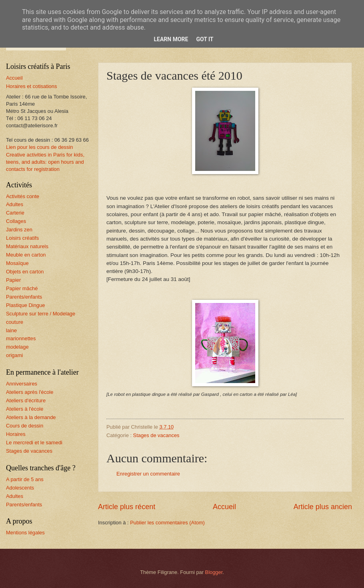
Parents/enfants (24, 297)
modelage (17, 347)
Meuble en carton (26, 255)
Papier (13, 280)
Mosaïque (17, 263)
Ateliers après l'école (30, 392)
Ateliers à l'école (25, 409)
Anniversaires (22, 384)
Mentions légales (25, 533)
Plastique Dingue (25, 305)
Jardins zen (19, 230)
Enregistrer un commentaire (148, 474)
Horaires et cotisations (31, 86)
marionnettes (21, 338)
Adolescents (20, 488)
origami (14, 355)
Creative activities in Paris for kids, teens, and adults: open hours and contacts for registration (45, 162)
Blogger (214, 572)
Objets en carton (25, 272)
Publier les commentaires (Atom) (167, 523)
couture (15, 322)
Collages (16, 221)
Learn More (171, 39)
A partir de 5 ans (25, 479)
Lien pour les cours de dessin (39, 147)
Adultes (15, 204)
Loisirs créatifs (22, 238)
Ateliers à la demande (31, 417)
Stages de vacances (156, 435)
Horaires (16, 434)
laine (11, 330)
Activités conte (23, 196)
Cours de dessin (25, 426)
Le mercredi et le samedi (34, 443)
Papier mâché (22, 288)
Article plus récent (127, 507)
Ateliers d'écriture (26, 400)
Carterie (15, 213)
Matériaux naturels (27, 246)
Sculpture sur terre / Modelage (41, 314)
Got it (205, 39)
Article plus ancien (323, 507)
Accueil (224, 507)
